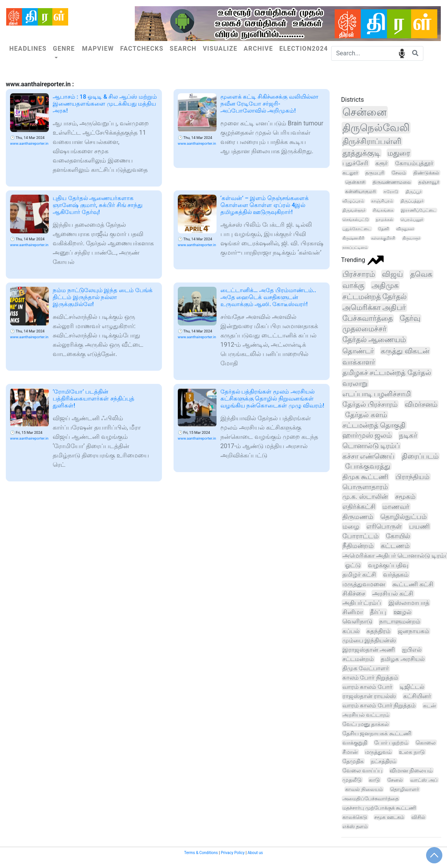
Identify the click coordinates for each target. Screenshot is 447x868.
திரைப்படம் (420, 456)
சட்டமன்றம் (358, 659)
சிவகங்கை (383, 210)
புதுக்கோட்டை (357, 229)
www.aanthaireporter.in (29, 143)
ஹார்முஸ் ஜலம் (367, 435)
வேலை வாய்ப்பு (362, 770)
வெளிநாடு (357, 621)
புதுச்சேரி (355, 163)
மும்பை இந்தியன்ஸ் (369, 640)
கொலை (426, 743)
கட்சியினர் (417, 696)
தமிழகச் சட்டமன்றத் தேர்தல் (387, 372)
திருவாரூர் (411, 238)
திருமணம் (358, 517)
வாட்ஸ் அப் (424, 780)
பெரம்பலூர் (412, 220)
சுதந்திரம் (378, 631)
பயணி (419, 526)
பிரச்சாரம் (359, 274)
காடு (374, 780)
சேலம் (399, 173)
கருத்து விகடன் (405, 351)
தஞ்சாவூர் (429, 182)
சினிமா (353, 612)
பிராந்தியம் (413, 477)
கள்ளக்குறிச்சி (383, 238)
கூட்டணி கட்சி (413, 584)
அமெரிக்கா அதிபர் (374, 308)
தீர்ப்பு (378, 612)
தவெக (421, 274)
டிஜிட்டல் (412, 687)
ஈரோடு (391, 192)
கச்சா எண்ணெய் (368, 456)
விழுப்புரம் (353, 201)
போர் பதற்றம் (391, 743)
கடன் (430, 706)
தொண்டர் (358, 351)
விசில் (418, 817)
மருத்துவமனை (364, 584)
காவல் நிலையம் (364, 789)
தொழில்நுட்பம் (404, 517)
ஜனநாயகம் (413, 631)
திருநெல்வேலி (376, 128)
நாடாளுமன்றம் (400, 621)
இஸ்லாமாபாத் (409, 603)
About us (255, 853)
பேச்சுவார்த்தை (368, 318)
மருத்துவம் (378, 752)
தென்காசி (355, 182)
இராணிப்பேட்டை (419, 210)
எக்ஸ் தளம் (355, 826)
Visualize (220, 49)
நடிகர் (408, 435)
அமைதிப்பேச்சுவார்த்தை (370, 799)
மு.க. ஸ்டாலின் (365, 496)
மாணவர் (396, 507)
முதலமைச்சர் (364, 329)
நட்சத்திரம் (383, 761)
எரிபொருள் (384, 526)
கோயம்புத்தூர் (414, 163)
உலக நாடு (412, 752)
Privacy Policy (233, 853)
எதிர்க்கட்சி (359, 507)
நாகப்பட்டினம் (355, 247)
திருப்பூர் (414, 192)
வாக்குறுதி (355, 743)
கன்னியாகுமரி (361, 192)
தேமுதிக (353, 761)
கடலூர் (350, 173)
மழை (351, 526)
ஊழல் (402, 612)
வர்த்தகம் (396, 574)
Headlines (28, 49)
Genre (64, 49)
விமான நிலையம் (411, 770)
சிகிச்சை (354, 593)
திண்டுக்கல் (426, 173)
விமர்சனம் (421, 404)
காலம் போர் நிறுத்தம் (370, 678)
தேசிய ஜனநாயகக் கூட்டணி (377, 733)
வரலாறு (355, 383)
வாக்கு (353, 285)
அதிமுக (385, 285)
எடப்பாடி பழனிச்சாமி (377, 394)
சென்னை (364, 112)
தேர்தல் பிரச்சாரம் (370, 404)
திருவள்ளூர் (354, 210)
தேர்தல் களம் (366, 415)
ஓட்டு (353, 565)
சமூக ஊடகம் (389, 817)
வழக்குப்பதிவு (388, 565)
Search (183, 49)
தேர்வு (410, 318)
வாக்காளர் (359, 362)
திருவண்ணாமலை (392, 182)
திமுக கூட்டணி (365, 477)
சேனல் (395, 780)
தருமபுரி (375, 173)
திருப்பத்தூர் (412, 201)
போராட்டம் (361, 536)
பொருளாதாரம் (365, 487)
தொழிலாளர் (405, 789)
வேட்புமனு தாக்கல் (366, 724)
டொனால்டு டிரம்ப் (371, 446)
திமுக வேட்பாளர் (366, 668)
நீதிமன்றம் (358, 546)
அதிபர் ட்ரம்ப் (362, 603)
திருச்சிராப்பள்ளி (372, 141)
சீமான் (350, 752)
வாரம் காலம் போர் (367, 687)
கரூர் (382, 163)
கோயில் (398, 536)
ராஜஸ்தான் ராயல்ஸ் (369, 696)
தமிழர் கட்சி (359, 574)
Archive (258, 49)
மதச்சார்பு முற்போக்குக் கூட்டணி (379, 808)
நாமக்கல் (384, 220)
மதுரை (399, 153)
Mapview (98, 49)
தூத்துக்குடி (361, 153)
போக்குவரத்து (368, 466)
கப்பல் (351, 631)
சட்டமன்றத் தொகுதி (374, 425)
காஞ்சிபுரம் (382, 201)
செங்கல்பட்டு (356, 220)
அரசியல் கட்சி (393, 593)
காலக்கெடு (355, 817)
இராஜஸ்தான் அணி (369, 650)
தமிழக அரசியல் (403, 659)
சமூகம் (405, 496)
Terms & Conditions (201, 853)
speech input (402, 53)
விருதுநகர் (405, 229)
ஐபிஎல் (412, 650)
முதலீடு (352, 780)
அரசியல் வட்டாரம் (366, 715)
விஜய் (392, 274)
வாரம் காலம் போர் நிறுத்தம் (379, 706)
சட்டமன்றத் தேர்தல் (375, 297)
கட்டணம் (395, 546)
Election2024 (304, 49)
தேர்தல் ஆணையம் (374, 340)
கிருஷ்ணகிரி (353, 238)
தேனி (383, 229)
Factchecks (142, 49)
